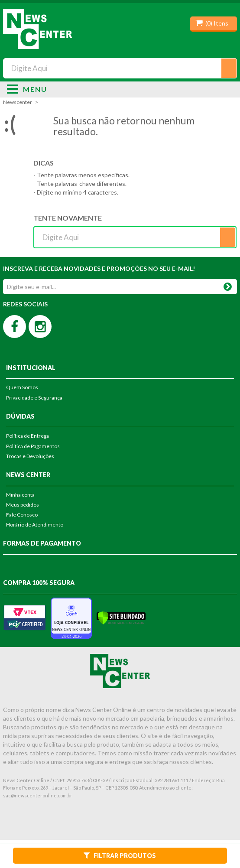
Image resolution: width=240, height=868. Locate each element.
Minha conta (20, 495)
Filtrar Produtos (120, 855)
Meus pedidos (23, 505)
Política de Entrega (28, 436)
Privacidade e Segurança (34, 398)
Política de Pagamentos (33, 446)
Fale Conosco (22, 515)
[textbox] (120, 68)
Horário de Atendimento (35, 525)
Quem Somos (22, 387)
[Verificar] (121, 617)
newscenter (18, 102)
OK (228, 285)
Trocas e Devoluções (30, 456)
